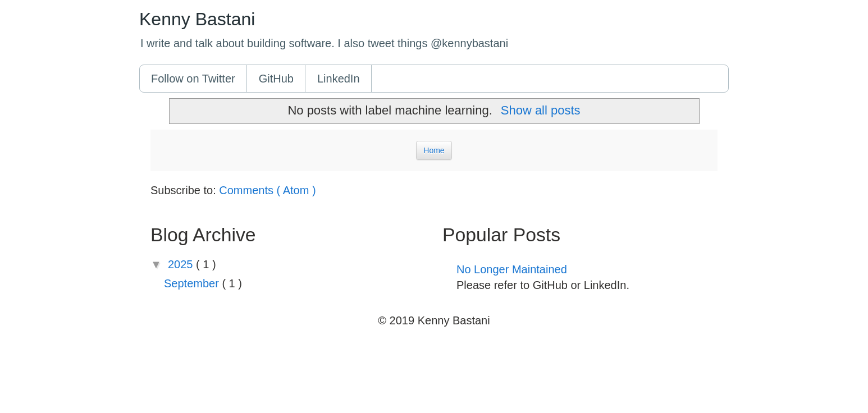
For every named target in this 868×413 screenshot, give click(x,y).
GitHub (276, 79)
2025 (182, 264)
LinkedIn (339, 79)
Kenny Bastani (197, 19)
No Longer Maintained (512, 269)
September (193, 283)
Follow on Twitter (193, 79)
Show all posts (541, 110)
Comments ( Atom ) (267, 190)
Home (434, 150)
